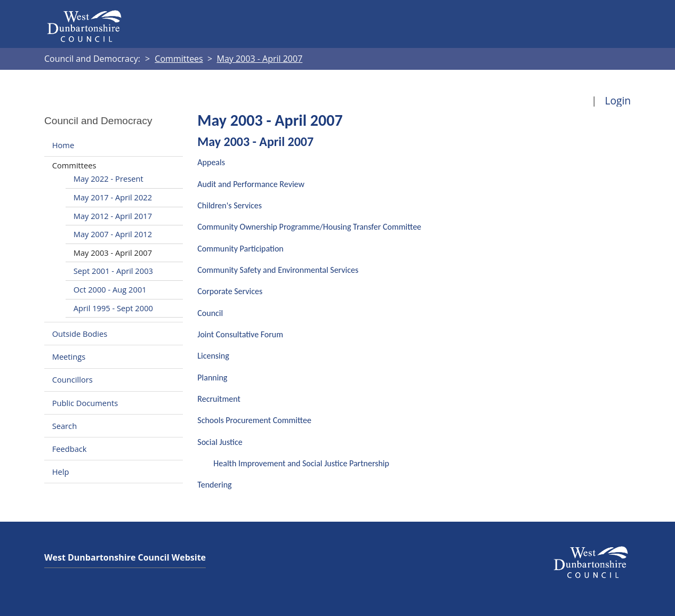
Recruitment (219, 399)
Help (61, 472)
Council (210, 313)
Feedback (70, 449)
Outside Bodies (80, 334)
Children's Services (230, 205)
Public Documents (85, 403)
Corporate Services (230, 291)
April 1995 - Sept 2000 (113, 308)
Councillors (73, 380)
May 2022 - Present (109, 179)
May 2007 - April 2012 (113, 234)
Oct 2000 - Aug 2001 (110, 289)
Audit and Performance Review (251, 184)
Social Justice (220, 442)
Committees (74, 165)
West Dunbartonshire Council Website (125, 557)
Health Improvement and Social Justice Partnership (301, 463)
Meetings (69, 356)
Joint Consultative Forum (240, 334)
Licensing (213, 356)
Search (65, 426)
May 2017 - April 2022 (113, 197)
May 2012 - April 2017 (113, 216)
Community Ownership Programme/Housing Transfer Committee (309, 227)
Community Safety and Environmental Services (278, 270)
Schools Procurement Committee (254, 420)
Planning (212, 378)
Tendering (214, 485)
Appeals (211, 162)
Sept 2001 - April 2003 (113, 271)
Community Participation (240, 249)
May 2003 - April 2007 (113, 253)
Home (63, 145)
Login (618, 100)
